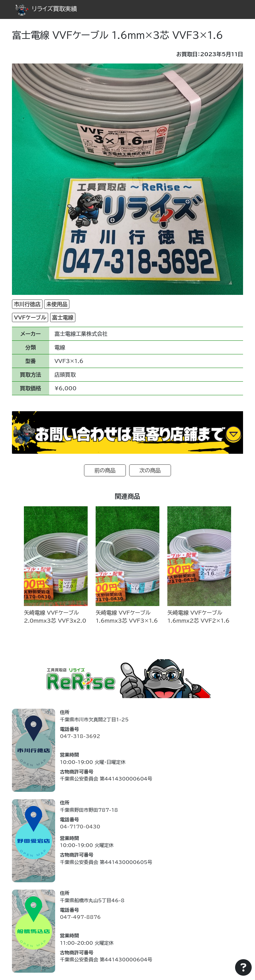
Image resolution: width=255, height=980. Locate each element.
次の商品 (150, 470)
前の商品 (105, 470)
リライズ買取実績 (46, 9)
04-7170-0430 (80, 827)
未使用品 (57, 304)
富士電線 (63, 317)
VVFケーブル (30, 317)
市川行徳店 (27, 304)
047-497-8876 (80, 917)
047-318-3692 (80, 736)
